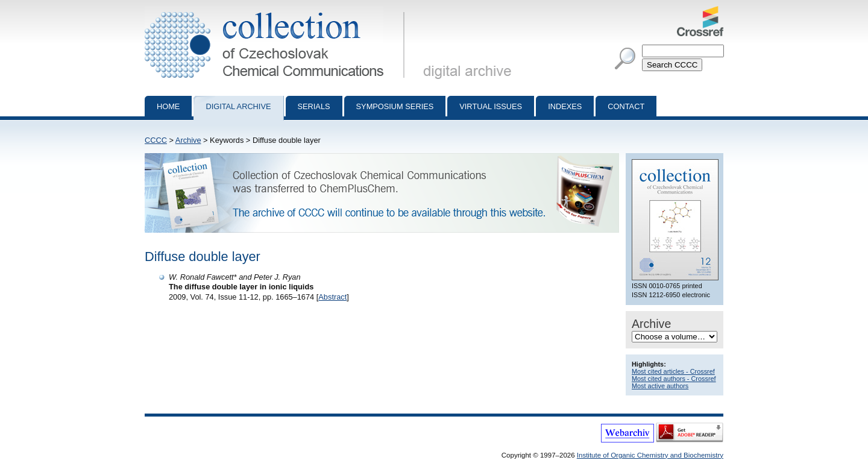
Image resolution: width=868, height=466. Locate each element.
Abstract (332, 297)
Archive (188, 140)
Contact (626, 106)
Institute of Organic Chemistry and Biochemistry (650, 455)
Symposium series (395, 106)
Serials (314, 106)
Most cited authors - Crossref (674, 379)
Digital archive (238, 106)
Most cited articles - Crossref (673, 371)
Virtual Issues (491, 106)
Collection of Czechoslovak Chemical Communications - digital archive (277, 11)
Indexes (565, 106)
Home (168, 106)
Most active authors (660, 386)
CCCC (156, 140)
